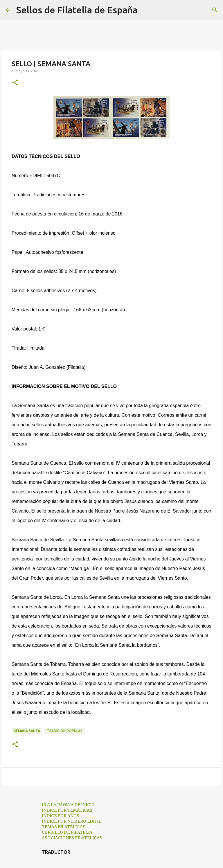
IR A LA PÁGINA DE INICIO (68, 805)
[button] (15, 83)
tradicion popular (65, 731)
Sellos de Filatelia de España (77, 10)
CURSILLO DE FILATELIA (67, 832)
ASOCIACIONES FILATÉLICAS (72, 838)
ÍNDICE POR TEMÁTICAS (67, 810)
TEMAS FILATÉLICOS (64, 827)
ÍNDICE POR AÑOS (61, 816)
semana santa (27, 731)
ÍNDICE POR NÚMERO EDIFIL (71, 821)
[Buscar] (146, 10)
